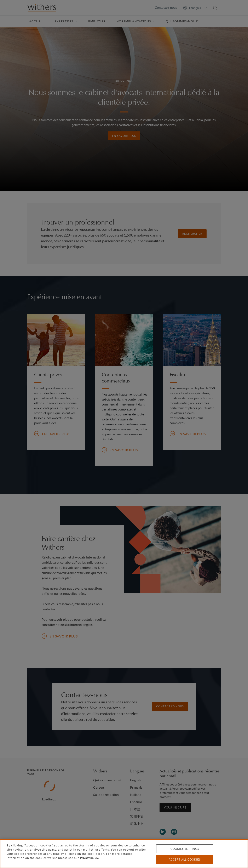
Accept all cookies (185, 860)
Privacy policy (89, 858)
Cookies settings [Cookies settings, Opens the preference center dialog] (185, 849)
